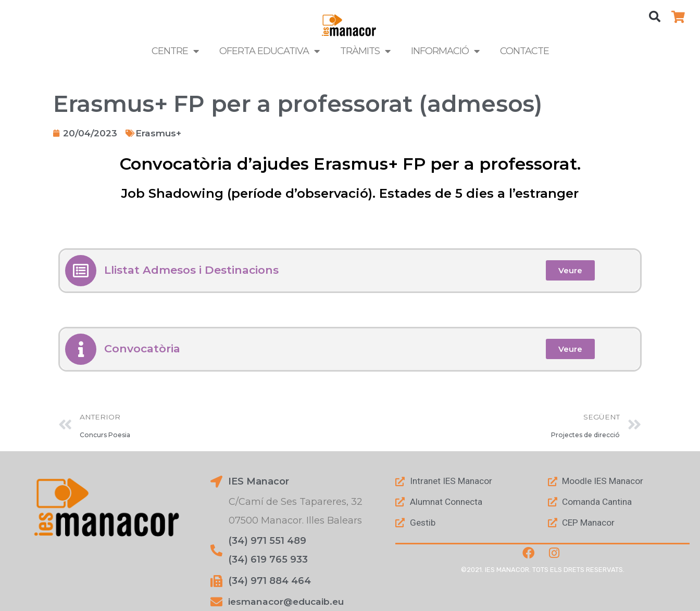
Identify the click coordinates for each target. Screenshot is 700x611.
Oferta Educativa (269, 51)
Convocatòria (144, 349)
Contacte (524, 51)
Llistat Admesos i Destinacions (195, 270)
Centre (175, 51)
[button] (655, 17)
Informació (445, 51)
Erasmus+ (160, 133)
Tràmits (365, 51)
